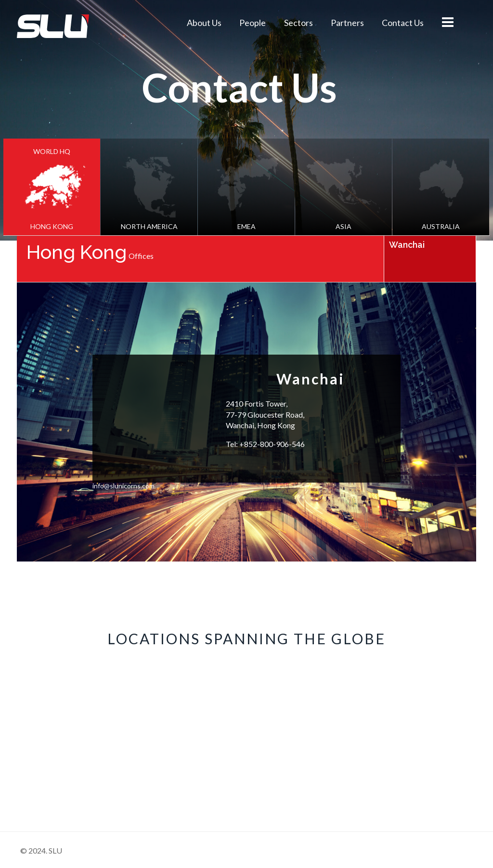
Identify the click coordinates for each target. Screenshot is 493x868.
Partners (347, 23)
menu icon (448, 22)
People (253, 23)
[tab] (52, 187)
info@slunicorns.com (123, 486)
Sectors (298, 23)
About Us (204, 23)
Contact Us (403, 23)
